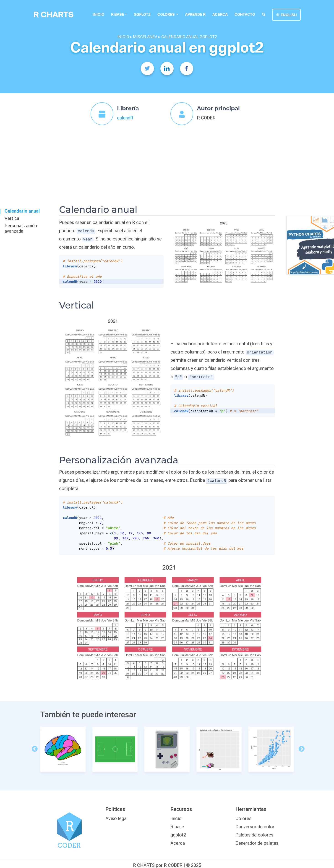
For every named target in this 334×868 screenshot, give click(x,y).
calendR (125, 118)
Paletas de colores (254, 835)
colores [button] (166, 14)
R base (118, 14)
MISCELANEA (145, 37)
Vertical (12, 218)
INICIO (123, 37)
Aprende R (195, 14)
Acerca (220, 14)
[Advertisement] (167, 161)
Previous (34, 748)
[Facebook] (187, 69)
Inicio (98, 14)
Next (300, 748)
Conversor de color (255, 827)
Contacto (245, 14)
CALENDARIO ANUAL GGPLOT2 (189, 37)
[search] (264, 14)
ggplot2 (142, 14)
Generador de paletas (257, 843)
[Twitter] (147, 69)
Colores (243, 818)
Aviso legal (116, 818)
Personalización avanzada (21, 228)
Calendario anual (22, 211)
